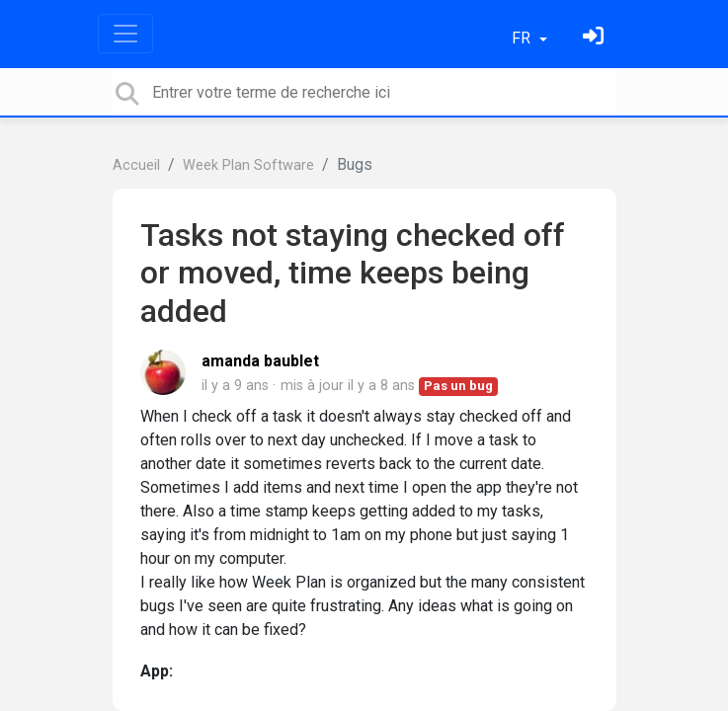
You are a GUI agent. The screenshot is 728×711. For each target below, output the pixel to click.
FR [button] (523, 38)
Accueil (136, 165)
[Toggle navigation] (125, 34)
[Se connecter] (596, 38)
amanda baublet (260, 361)
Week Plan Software (248, 165)
